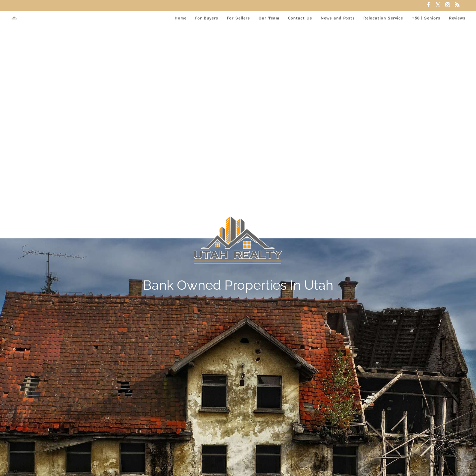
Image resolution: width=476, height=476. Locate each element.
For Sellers (238, 18)
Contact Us (300, 18)
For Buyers (207, 18)
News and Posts (338, 18)
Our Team (269, 18)
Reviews (457, 18)
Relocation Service (383, 18)
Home (180, 18)
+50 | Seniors (426, 18)
